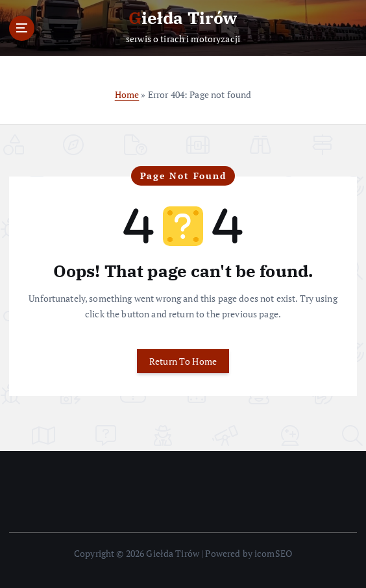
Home (127, 94)
